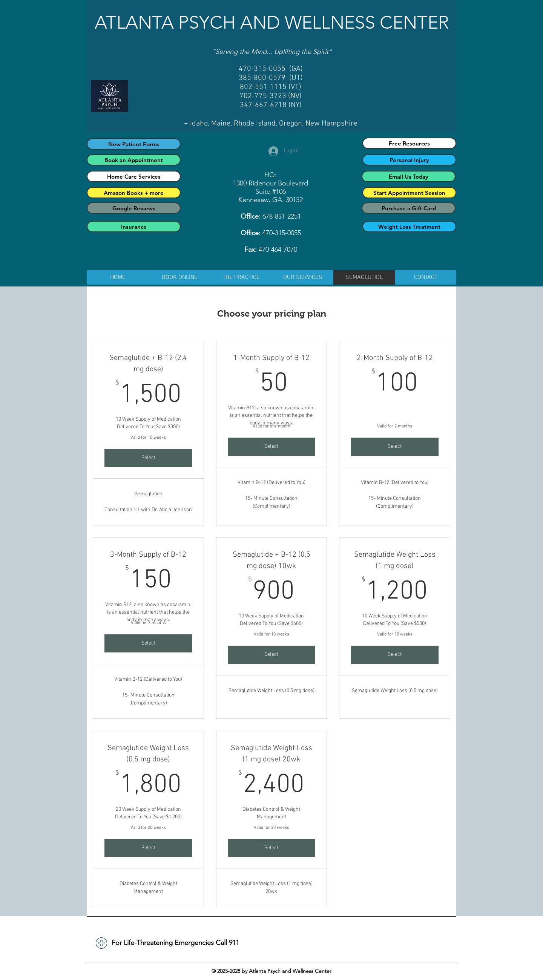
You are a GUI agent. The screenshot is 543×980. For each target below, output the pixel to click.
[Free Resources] (409, 143)
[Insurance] (134, 227)
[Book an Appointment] (134, 160)
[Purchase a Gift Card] (409, 208)
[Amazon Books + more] (134, 193)
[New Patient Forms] (134, 144)
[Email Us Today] (409, 176)
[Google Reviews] (134, 208)
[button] (241, 277)
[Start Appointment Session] (409, 193)
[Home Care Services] (134, 176)
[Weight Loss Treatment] (409, 227)
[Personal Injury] (409, 160)
